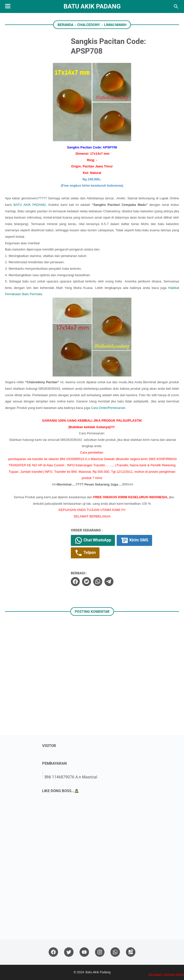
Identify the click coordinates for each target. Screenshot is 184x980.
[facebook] (75, 582)
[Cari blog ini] (176, 6)
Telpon (85, 553)
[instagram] (100, 952)
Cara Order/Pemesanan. (109, 408)
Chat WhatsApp (93, 540)
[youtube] (84, 952)
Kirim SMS (134, 540)
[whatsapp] (98, 582)
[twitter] (87, 582)
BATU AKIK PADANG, (31, 205)
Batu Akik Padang (92, 6)
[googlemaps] (131, 952)
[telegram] (109, 582)
